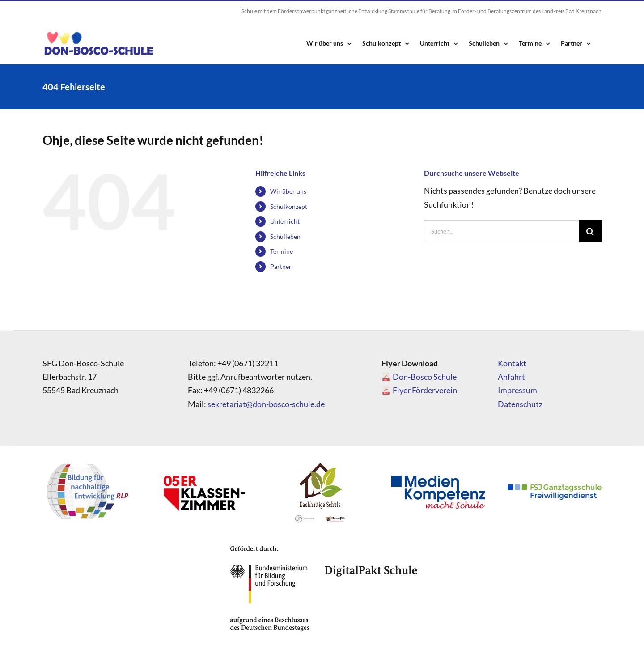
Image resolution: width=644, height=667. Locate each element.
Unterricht (285, 221)
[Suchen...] (502, 231)
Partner (281, 266)
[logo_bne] (87, 463)
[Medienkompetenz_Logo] (438, 480)
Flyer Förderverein (425, 390)
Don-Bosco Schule (425, 377)
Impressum (517, 390)
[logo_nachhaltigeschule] (320, 463)
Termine (282, 251)
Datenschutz (520, 404)
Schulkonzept (289, 206)
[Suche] (590, 231)
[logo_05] (203, 463)
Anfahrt (511, 377)
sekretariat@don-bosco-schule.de (266, 404)
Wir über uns (288, 191)
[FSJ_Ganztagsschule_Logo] (555, 488)
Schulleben (285, 236)
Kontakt (512, 363)
